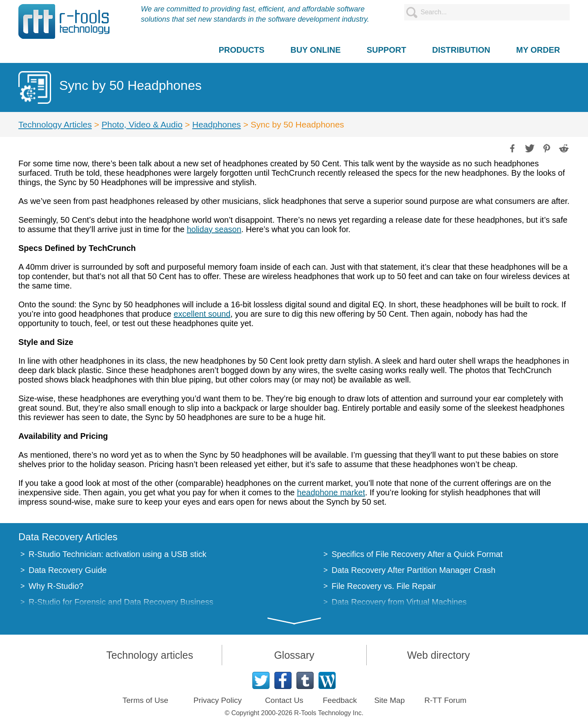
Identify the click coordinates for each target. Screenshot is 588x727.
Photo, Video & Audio (142, 124)
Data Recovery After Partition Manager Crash (413, 570)
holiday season (214, 229)
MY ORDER (538, 50)
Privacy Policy (218, 700)
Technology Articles (55, 124)
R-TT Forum (445, 700)
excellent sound (202, 314)
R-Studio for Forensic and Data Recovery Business (121, 602)
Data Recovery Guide (68, 570)
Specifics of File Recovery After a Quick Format (417, 554)
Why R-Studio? (56, 586)
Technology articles (150, 655)
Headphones (217, 124)
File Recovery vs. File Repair (384, 586)
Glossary (294, 655)
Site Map (389, 700)
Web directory (439, 655)
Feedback (340, 700)
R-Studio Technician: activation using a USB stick (117, 554)
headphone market (331, 492)
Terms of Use (145, 700)
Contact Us (284, 700)
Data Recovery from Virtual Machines (399, 602)
